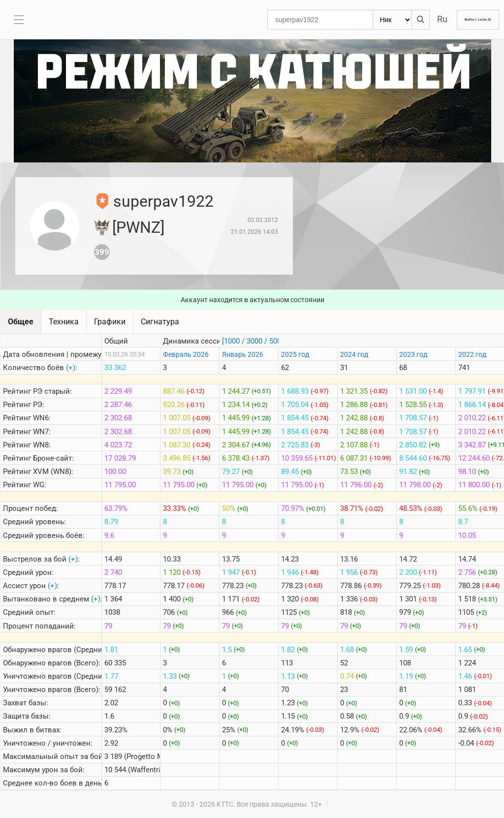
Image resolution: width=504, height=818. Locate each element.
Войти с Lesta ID (466, 20)
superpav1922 (163, 201)
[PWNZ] (138, 227)
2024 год (354, 354)
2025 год (295, 354)
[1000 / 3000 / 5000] (254, 341)
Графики (110, 322)
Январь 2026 (243, 354)
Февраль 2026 (186, 354)
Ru (418, 19)
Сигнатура (160, 322)
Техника (64, 322)
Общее (21, 322)
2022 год (472, 354)
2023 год (413, 354)
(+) (71, 368)
